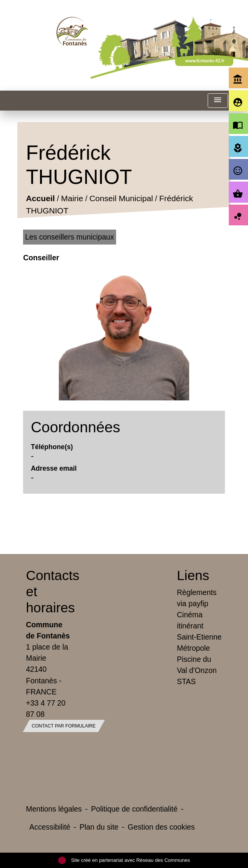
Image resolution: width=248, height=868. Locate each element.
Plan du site (99, 827)
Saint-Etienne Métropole (199, 642)
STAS (186, 681)
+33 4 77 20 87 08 (46, 708)
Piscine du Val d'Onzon (197, 665)
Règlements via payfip (197, 598)
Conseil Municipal (121, 199)
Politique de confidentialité (134, 809)
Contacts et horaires (49, 591)
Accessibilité (50, 827)
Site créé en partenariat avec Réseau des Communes (124, 860)
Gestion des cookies (161, 827)
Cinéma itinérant (190, 620)
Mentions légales (54, 809)
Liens (193, 575)
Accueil (41, 199)
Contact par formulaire (64, 726)
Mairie (72, 199)
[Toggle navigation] (218, 101)
